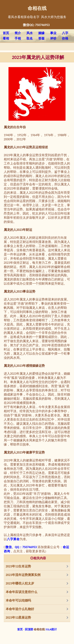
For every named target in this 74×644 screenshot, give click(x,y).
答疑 (41, 38)
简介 (18, 33)
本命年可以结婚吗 (18, 600)
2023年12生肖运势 (18, 566)
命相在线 (37, 8)
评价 (53, 38)
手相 (18, 38)
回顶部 (29, 629)
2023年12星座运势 (18, 618)
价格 (65, 38)
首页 (6, 33)
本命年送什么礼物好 (20, 609)
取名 (30, 38)
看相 (6, 38)
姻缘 (41, 33)
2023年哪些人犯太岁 (20, 583)
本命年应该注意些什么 (22, 592)
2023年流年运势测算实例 (23, 575)
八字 (65, 33)
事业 (53, 33)
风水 (30, 33)
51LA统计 (51, 629)
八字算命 (13, 539)
